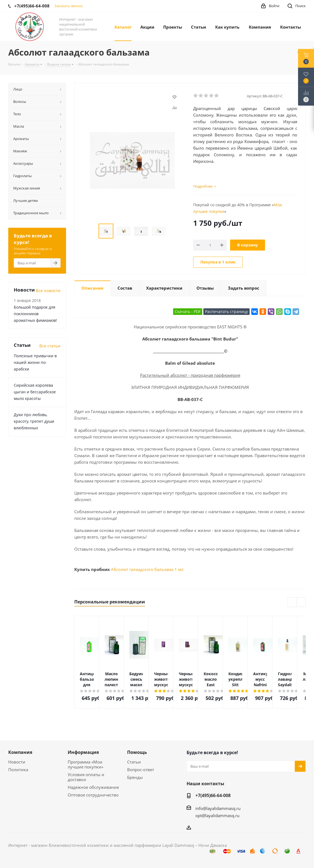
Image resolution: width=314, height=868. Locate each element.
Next (301, 602)
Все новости (48, 290)
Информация (83, 752)
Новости (17, 762)
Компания (20, 752)
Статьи (134, 762)
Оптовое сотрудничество (93, 795)
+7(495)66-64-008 (213, 795)
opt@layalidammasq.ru (217, 815)
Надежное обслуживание (93, 787)
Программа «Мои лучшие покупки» (85, 764)
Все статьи (50, 346)
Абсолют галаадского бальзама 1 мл (147, 569)
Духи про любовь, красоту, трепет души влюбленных (34, 421)
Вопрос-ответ (141, 770)
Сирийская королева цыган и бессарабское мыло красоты (35, 392)
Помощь (137, 752)
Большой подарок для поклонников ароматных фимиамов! (35, 314)
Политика (18, 770)
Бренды (135, 777)
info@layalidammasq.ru (218, 808)
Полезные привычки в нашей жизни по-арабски (35, 362)
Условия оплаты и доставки (86, 777)
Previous (292, 602)
